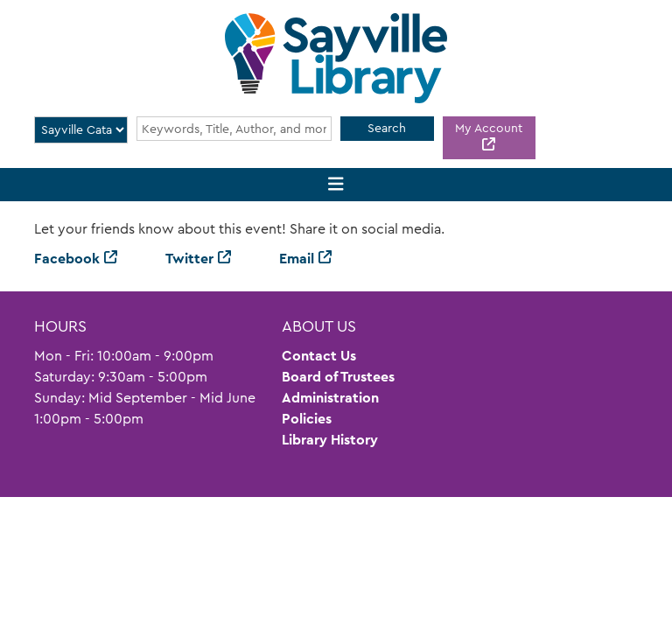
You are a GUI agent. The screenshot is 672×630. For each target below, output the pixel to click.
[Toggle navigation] (336, 185)
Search (387, 128)
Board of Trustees (338, 377)
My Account (489, 128)
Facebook (67, 259)
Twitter (189, 259)
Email (297, 259)
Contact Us (319, 356)
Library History (330, 440)
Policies (307, 419)
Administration (330, 398)
